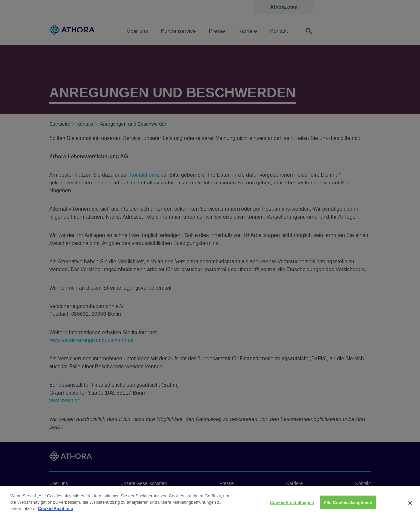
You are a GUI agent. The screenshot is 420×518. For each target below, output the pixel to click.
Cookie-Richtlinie (55, 512)
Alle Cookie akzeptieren (348, 506)
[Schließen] (410, 507)
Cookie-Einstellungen (292, 506)
